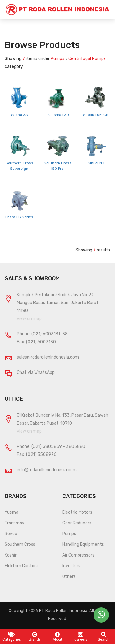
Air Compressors (78, 555)
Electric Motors (77, 512)
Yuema (11, 512)
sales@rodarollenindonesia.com (48, 357)
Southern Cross (20, 544)
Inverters (71, 566)
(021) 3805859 (47, 447)
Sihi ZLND (96, 163)
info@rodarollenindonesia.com (47, 470)
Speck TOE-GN (96, 115)
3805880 (76, 447)
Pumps (69, 534)
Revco (11, 534)
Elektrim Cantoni (21, 566)
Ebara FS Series (19, 217)
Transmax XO (57, 115)
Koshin (11, 555)
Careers (81, 637)
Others (69, 577)
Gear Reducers (77, 523)
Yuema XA (19, 115)
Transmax (15, 523)
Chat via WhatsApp (36, 372)
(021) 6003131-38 (50, 334)
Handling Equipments (83, 544)
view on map (29, 319)
